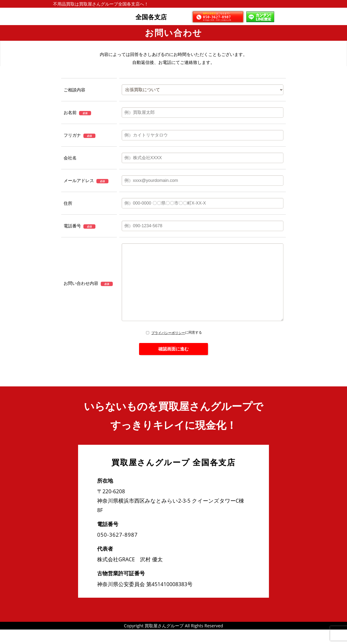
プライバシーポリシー (168, 347)
